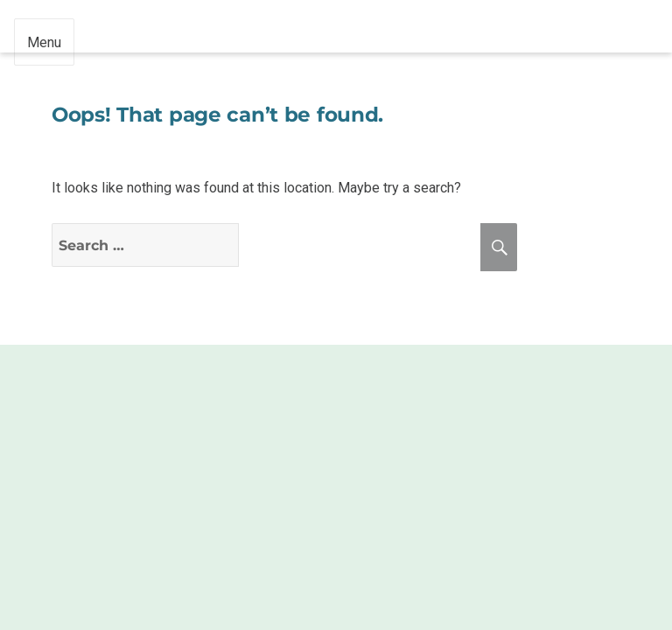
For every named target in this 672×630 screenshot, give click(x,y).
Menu (44, 42)
